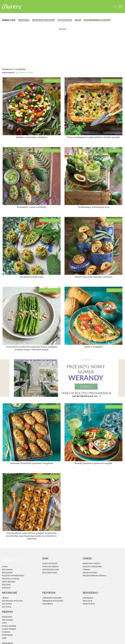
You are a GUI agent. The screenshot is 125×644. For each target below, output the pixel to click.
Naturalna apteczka (12, 601)
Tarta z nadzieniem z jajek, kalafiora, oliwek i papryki (93, 137)
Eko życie (7, 607)
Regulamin (7, 573)
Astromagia (65, 20)
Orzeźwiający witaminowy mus (93, 207)
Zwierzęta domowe (52, 598)
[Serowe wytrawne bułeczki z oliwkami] (94, 246)
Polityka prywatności (13, 576)
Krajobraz (48, 604)
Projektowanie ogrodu (94, 576)
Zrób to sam (89, 604)
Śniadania (114, 290)
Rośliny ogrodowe (92, 567)
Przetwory (7, 635)
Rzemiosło (88, 598)
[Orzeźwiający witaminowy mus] (94, 176)
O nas (5, 567)
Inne (4, 638)
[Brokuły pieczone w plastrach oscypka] (94, 432)
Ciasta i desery (50, 220)
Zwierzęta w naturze (53, 601)
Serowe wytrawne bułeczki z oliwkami (93, 277)
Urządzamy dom (51, 569)
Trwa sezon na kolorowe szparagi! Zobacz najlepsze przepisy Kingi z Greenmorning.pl (32, 348)
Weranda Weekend (44, 20)
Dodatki (115, 151)
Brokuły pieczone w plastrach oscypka (93, 463)
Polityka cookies (10, 579)
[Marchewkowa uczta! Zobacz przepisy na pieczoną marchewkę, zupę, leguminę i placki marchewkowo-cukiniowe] (32, 502)
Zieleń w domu (90, 573)
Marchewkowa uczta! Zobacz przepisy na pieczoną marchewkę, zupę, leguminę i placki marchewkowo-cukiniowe (32, 536)
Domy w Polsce (50, 564)
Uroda (5, 598)
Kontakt (6, 588)
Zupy (4, 623)
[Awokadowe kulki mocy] (32, 246)
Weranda (24, 20)
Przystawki (52, 81)
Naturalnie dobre (48, 477)
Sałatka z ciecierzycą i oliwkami (32, 137)
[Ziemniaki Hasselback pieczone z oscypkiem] (32, 432)
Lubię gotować (50, 290)
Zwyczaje (88, 601)
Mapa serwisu (9, 582)
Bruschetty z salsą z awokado (32, 207)
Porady (86, 569)
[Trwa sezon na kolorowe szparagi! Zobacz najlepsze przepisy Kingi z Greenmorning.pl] (32, 316)
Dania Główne (112, 81)
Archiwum (7, 570)
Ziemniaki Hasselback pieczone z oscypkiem (32, 463)
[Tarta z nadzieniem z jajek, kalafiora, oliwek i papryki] (94, 106)
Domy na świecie (50, 567)
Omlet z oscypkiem (93, 347)
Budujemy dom (50, 573)
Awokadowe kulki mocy (32, 277)
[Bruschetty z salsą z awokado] (32, 176)
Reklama (6, 585)
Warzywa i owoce (92, 564)
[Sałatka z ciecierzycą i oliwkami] (32, 106)
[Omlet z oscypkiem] (94, 316)
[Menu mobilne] (120, 7)
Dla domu (7, 604)
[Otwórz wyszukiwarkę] (115, 7)
